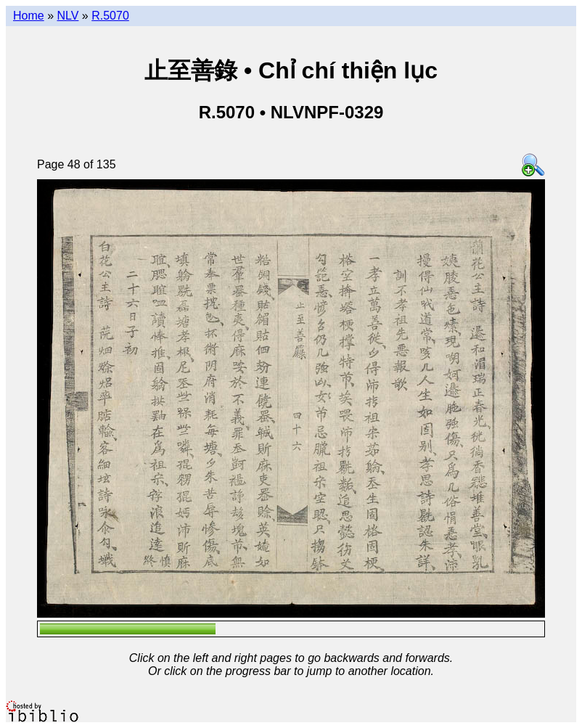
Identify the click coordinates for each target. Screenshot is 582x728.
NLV (67, 16)
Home (29, 16)
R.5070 (110, 16)
